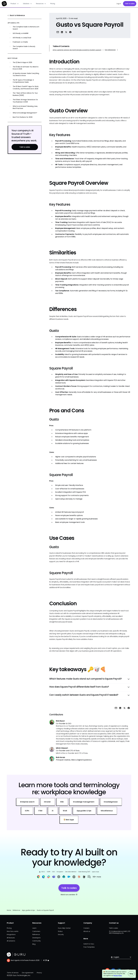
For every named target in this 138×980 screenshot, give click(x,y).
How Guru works (13, 931)
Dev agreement (28, 973)
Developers (36, 938)
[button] (15, 4)
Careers (86, 928)
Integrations (11, 935)
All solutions (11, 941)
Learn (34, 928)
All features (11, 938)
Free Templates (89, 947)
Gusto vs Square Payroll (45, 910)
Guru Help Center (64, 928)
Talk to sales (130, 4)
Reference (16, 910)
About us (87, 931)
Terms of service (13, 973)
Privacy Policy (118, 976)
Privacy (39, 973)
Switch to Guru (89, 944)
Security (61, 935)
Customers (36, 931)
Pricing (53, 4)
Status (60, 931)
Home (9, 910)
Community (36, 941)
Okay (131, 974)
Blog (34, 944)
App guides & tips (28, 910)
